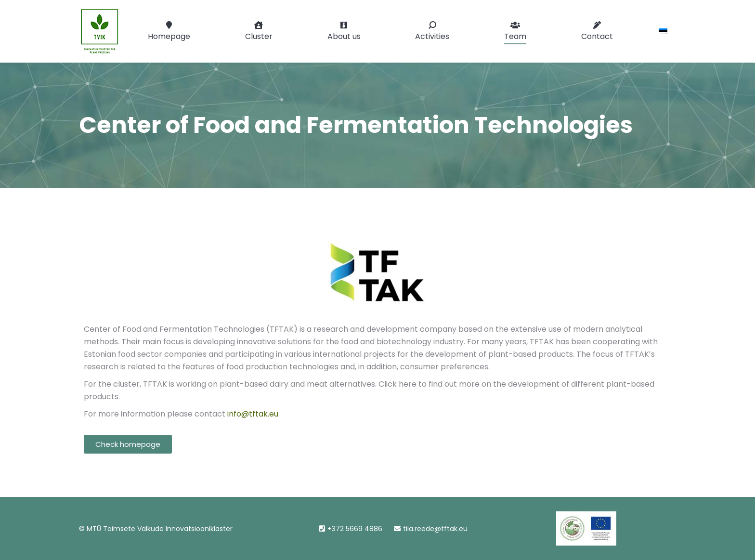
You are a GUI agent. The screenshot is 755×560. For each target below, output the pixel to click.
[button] (128, 444)
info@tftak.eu (253, 414)
